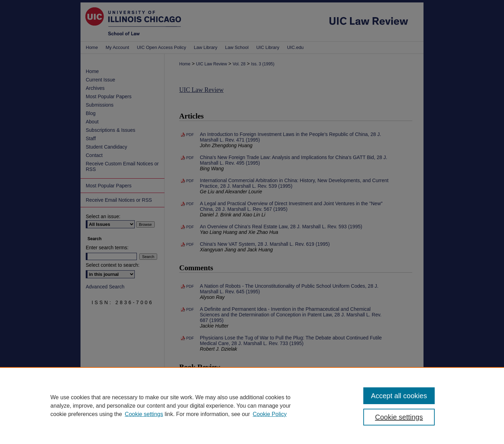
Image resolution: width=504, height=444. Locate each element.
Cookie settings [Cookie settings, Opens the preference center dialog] (399, 417)
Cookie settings (144, 414)
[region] (252, 406)
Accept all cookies (399, 396)
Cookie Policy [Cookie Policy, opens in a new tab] (270, 414)
